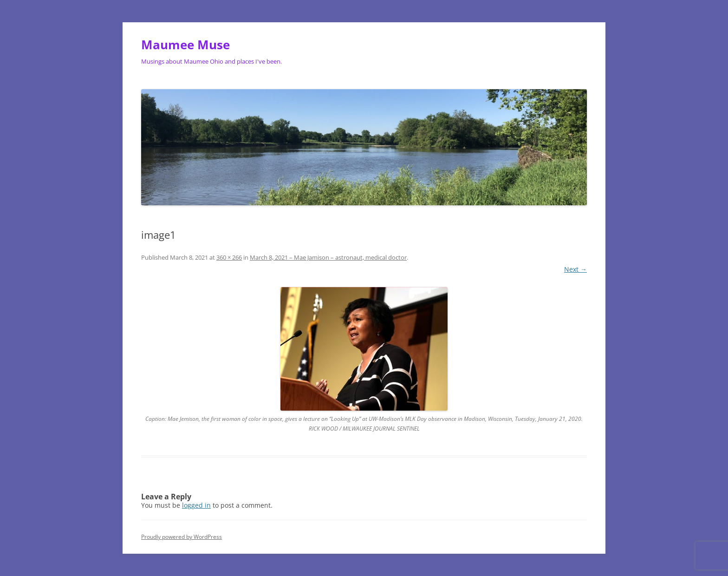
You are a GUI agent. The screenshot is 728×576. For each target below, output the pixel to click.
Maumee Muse (185, 45)
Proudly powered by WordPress (182, 537)
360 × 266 (229, 257)
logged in (196, 505)
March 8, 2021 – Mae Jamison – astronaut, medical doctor (328, 257)
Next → (575, 269)
